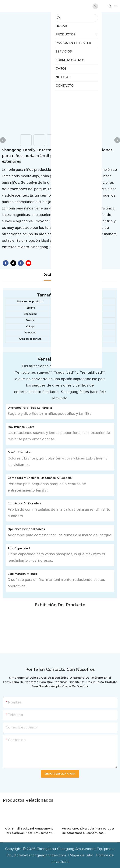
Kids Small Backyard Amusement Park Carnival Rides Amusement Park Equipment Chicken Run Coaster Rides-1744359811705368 (29, 831)
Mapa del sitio (82, 855)
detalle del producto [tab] (57, 275)
